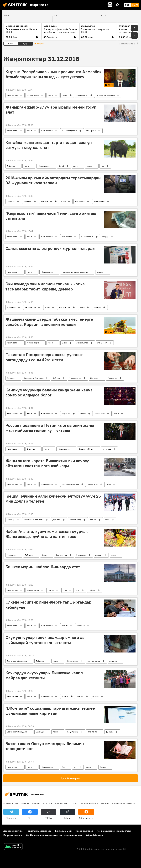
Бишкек (83, 413)
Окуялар (11, 201)
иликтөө (113, 661)
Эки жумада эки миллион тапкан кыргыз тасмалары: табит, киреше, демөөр (45, 286)
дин (75, 767)
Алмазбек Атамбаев (106, 95)
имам (88, 767)
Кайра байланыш (94, 835)
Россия (48, 803)
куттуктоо (107, 449)
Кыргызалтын (87, 237)
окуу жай (81, 626)
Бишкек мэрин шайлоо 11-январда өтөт (43, 567)
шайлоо (92, 590)
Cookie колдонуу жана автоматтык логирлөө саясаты (54, 835)
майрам (99, 555)
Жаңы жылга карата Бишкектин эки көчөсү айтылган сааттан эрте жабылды (47, 463)
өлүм (64, 201)
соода (89, 166)
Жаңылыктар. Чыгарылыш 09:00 (95, 31)
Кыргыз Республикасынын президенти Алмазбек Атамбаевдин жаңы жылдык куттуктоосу (53, 74)
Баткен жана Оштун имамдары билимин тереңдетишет (45, 746)
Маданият (11, 307)
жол (109, 484)
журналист (80, 201)
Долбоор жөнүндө (13, 831)
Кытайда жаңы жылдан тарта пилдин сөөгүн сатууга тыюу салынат (49, 145)
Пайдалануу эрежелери (39, 831)
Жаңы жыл (102, 343)
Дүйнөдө (11, 166)
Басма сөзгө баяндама (34, 378)
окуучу (96, 696)
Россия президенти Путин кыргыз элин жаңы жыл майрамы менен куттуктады (50, 428)
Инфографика (90, 803)
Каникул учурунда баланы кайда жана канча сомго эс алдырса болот (49, 392)
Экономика (67, 237)
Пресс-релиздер (84, 831)
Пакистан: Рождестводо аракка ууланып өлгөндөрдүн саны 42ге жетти (45, 357)
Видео (65, 95)
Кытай (61, 166)
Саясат (51, 590)
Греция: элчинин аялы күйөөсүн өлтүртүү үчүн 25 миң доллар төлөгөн (53, 499)
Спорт (74, 803)
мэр (78, 590)
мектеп (80, 696)
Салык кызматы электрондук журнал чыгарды (50, 248)
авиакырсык (99, 201)
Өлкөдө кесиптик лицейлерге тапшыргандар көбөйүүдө (48, 605)
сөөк (75, 166)
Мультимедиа (33, 95)
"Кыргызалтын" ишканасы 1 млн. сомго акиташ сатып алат (51, 216)
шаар (113, 555)
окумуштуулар (94, 661)
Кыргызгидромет (69, 131)
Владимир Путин (86, 449)
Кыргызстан (12, 95)
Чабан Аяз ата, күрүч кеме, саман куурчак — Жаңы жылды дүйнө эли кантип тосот (49, 534)
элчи (107, 520)
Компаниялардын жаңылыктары (114, 831)
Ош (63, 767)
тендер (105, 237)
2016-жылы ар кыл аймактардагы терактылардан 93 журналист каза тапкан (53, 180)
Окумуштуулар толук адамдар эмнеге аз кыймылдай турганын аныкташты (45, 640)
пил (103, 166)
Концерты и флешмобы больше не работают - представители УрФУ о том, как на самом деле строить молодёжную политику (60, 33)
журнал (100, 272)
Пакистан (94, 378)
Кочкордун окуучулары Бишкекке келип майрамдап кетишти (44, 675)
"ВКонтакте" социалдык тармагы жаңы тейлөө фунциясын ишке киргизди (50, 711)
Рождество (112, 378)
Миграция (61, 803)
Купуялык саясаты (13, 835)
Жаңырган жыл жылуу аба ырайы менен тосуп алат (51, 110)
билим (65, 626)
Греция (93, 520)
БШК (65, 590)
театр (116, 413)
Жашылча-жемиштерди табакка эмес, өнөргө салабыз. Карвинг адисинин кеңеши (49, 322)
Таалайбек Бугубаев (70, 484)
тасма (82, 307)
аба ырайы (91, 131)
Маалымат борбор (123, 803)
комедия (97, 307)
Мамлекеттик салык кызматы (75, 272)
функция (110, 732)
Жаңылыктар (82, 95)
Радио (36, 803)
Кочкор (65, 696)
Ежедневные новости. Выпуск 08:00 (21, 31)
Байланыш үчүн (63, 831)
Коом (50, 95)
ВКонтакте (92, 732)
